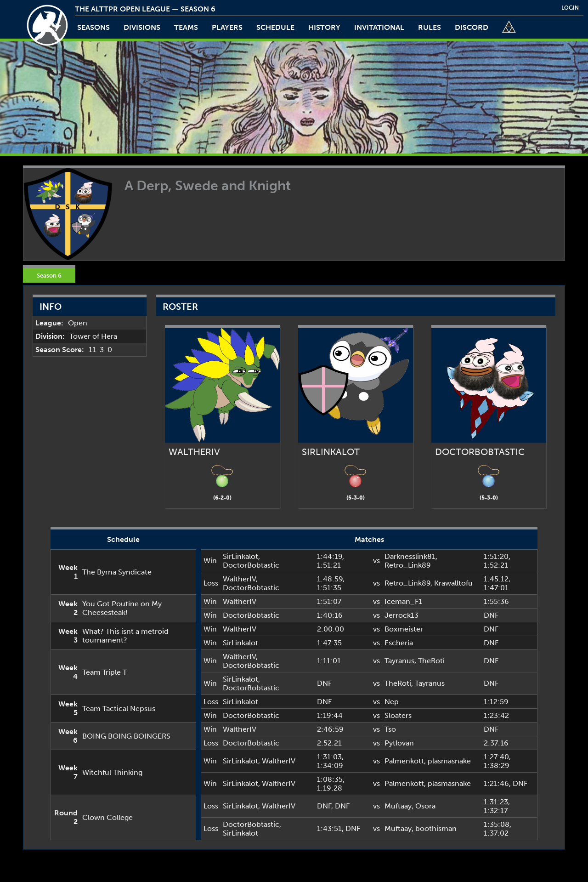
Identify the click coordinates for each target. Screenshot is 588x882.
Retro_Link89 (408, 565)
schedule (275, 27)
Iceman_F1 (403, 601)
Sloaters (398, 715)
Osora (425, 806)
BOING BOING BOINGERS (126, 736)
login (570, 8)
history (324, 27)
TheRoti (431, 661)
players (227, 27)
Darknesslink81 (410, 556)
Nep (392, 702)
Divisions (142, 27)
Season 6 (49, 275)
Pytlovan (399, 743)
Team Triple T (105, 672)
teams (186, 27)
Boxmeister (404, 629)
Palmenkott (404, 761)
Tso (390, 729)
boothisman (436, 828)
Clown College (107, 817)
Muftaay (398, 806)
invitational (379, 27)
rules (430, 27)
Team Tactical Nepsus (119, 708)
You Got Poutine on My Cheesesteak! (122, 608)
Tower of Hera (93, 336)
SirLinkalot (240, 556)
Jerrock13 (401, 615)
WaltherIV (239, 579)
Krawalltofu (453, 583)
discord (472, 27)
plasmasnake (449, 761)
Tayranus (399, 661)
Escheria (399, 643)
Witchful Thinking (112, 772)
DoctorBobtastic (251, 565)
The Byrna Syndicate (117, 572)
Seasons (93, 27)
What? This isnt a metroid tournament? (125, 636)
